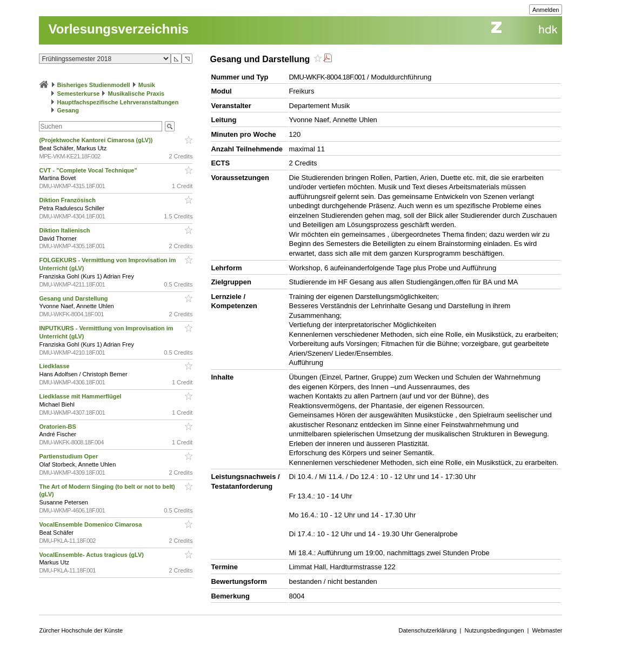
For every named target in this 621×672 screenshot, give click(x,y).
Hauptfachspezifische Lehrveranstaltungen (118, 102)
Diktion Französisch (68, 200)
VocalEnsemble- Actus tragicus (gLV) (92, 555)
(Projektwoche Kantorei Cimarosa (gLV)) (96, 140)
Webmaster (547, 630)
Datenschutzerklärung (428, 630)
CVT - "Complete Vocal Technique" (89, 170)
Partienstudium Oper (69, 456)
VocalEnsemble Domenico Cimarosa (91, 524)
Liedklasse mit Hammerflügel (81, 396)
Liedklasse (55, 366)
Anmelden (546, 10)
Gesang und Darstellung (74, 298)
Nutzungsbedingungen (494, 630)
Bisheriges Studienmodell (94, 85)
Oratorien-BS (58, 427)
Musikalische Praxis (136, 94)
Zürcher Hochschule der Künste (81, 630)
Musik (147, 85)
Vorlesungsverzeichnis (118, 29)
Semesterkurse (79, 94)
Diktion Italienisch (65, 230)
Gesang (68, 110)
